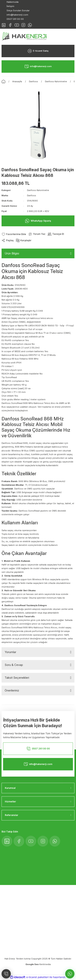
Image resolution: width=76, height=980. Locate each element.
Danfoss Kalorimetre (38, 190)
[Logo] (24, 36)
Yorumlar (10, 652)
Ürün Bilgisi (12, 253)
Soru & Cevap (14, 665)
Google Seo (32, 964)
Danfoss (32, 195)
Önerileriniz (12, 690)
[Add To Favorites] (14, 234)
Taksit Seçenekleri (17, 678)
